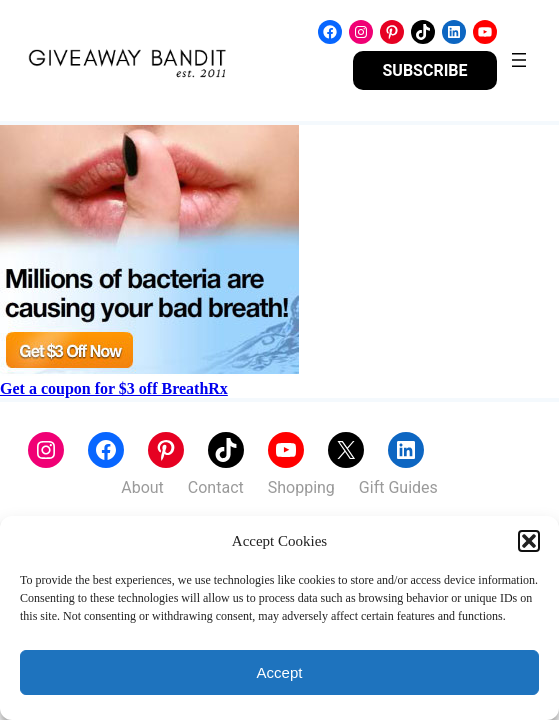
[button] (529, 541)
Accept (280, 672)
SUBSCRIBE (425, 70)
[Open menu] (519, 60)
